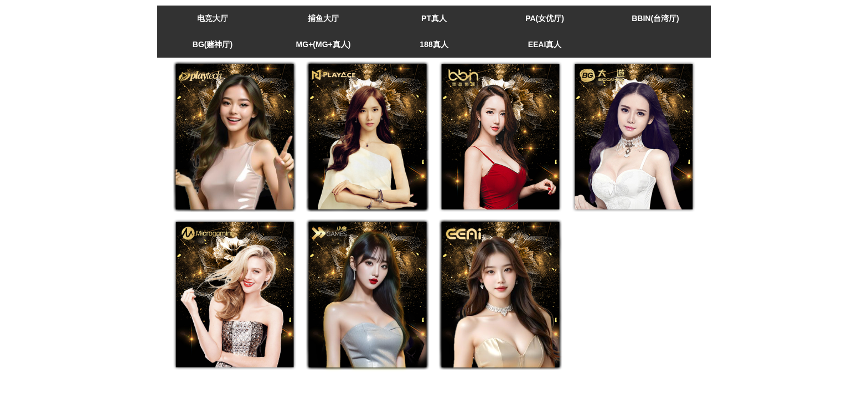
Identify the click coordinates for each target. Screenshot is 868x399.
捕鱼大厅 (323, 18)
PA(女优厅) (545, 18)
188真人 (434, 44)
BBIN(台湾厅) (655, 18)
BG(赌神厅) (213, 44)
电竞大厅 (213, 18)
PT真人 (434, 18)
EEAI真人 (545, 44)
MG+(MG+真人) (324, 44)
